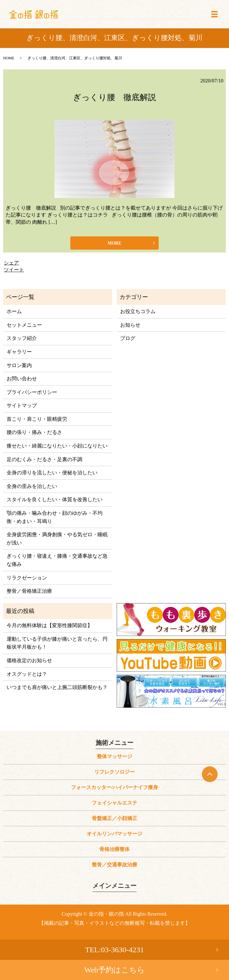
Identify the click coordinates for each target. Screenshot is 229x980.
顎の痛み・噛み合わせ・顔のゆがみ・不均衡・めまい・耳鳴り (55, 517)
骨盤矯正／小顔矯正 (115, 818)
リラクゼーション (27, 578)
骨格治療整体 (115, 849)
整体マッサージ (115, 756)
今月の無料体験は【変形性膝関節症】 (50, 625)
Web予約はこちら (114, 970)
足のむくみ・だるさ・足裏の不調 (44, 459)
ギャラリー (19, 352)
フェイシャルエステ (115, 803)
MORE (115, 243)
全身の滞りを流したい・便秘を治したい (52, 473)
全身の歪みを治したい (32, 486)
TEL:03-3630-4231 (115, 950)
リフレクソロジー (115, 772)
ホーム (14, 311)
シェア (11, 263)
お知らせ (130, 325)
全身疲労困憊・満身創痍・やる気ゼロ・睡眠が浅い (57, 539)
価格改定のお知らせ (29, 660)
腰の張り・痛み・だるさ (34, 432)
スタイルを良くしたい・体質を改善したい (55, 499)
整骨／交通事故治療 (115, 865)
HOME (9, 58)
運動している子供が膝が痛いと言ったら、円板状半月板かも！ (57, 643)
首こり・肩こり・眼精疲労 (37, 419)
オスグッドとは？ (27, 674)
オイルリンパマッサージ (115, 834)
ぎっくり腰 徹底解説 (115, 97)
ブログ (128, 338)
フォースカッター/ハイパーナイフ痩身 (115, 787)
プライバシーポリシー (32, 392)
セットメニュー (24, 325)
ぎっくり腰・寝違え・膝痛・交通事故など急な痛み (57, 560)
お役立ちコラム (138, 311)
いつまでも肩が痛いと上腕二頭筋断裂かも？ (57, 687)
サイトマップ (22, 405)
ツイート (14, 270)
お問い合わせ (22, 379)
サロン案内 (19, 365)
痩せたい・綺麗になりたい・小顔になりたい (57, 446)
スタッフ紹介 (22, 338)
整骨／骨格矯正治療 (29, 591)
